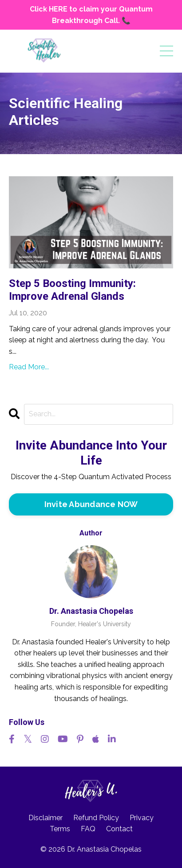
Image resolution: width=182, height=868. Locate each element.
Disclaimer (45, 818)
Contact (119, 829)
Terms (60, 829)
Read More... (29, 367)
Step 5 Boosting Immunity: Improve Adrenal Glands (72, 290)
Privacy (142, 818)
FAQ (88, 829)
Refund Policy (96, 818)
